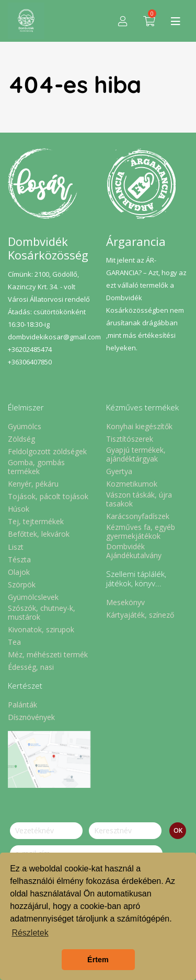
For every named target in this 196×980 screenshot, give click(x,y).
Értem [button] (98, 960)
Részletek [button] (30, 933)
